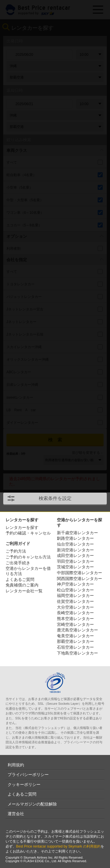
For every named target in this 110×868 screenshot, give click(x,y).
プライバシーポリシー (28, 775)
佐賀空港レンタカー (75, 601)
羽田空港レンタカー (75, 561)
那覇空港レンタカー (75, 641)
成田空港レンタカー (75, 555)
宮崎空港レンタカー (75, 624)
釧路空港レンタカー (75, 538)
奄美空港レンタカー (75, 636)
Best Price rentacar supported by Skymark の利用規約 (58, 846)
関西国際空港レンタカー (79, 579)
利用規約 (16, 765)
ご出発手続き (18, 563)
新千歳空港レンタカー (77, 533)
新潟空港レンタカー (75, 550)
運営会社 (16, 814)
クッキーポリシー (24, 784)
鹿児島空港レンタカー (77, 630)
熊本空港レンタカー (75, 619)
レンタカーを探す (22, 527)
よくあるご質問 (20, 579)
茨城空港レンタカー (75, 567)
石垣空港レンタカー (75, 647)
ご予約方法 (16, 551)
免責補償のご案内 (22, 585)
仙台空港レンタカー (75, 544)
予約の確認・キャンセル (28, 533)
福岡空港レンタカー (75, 596)
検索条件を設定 (55, 498)
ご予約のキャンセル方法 (28, 557)
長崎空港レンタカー (75, 613)
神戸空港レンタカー (75, 584)
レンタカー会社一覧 (24, 591)
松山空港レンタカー (75, 590)
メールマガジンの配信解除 (32, 804)
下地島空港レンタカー (77, 653)
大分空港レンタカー (75, 607)
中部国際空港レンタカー (79, 573)
